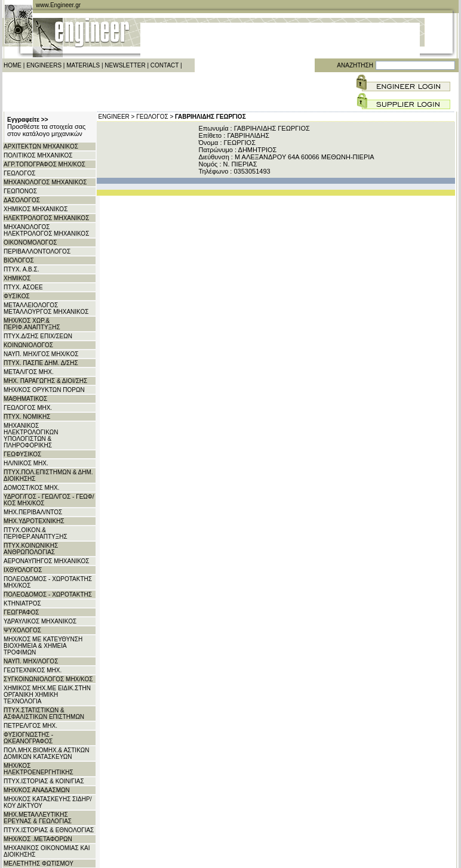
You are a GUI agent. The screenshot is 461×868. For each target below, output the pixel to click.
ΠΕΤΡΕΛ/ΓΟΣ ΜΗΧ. (30, 726)
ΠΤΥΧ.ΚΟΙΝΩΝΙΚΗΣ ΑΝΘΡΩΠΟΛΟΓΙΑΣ (31, 549)
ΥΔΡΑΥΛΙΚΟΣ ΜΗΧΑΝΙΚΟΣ (40, 621)
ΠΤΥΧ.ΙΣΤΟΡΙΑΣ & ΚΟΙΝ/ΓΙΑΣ (44, 781)
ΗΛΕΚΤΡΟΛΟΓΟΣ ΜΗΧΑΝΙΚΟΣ (46, 218)
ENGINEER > (117, 117)
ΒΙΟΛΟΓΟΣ (19, 260)
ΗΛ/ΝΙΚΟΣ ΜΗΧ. (26, 463)
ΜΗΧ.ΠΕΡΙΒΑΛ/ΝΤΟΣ (33, 512)
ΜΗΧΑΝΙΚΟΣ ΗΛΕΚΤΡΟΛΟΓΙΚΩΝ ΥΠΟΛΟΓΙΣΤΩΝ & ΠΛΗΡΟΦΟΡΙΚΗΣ (31, 435)
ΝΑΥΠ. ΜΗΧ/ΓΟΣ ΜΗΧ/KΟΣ (41, 354)
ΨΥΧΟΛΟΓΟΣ (22, 630)
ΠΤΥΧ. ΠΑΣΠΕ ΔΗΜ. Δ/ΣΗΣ (41, 363)
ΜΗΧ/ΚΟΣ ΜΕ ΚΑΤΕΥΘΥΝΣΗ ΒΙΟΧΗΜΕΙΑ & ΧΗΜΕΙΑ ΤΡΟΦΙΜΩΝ (43, 646)
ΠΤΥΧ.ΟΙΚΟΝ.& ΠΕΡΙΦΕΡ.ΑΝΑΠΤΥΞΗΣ (36, 533)
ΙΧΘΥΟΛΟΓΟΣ (23, 570)
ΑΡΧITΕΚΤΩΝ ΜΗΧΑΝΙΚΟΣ (41, 146)
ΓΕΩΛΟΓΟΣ (19, 173)
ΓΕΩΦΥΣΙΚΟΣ (22, 454)
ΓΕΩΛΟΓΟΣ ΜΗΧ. (28, 408)
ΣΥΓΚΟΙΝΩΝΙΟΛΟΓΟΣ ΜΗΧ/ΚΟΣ (48, 679)
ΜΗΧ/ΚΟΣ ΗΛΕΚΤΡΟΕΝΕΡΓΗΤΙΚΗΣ (39, 769)
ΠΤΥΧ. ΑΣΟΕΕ (23, 287)
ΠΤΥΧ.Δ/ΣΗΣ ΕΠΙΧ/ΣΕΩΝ (38, 336)
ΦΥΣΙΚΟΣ (17, 296)
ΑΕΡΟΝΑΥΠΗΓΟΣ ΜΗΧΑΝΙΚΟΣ (47, 561)
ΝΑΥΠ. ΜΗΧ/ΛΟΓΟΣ (31, 661)
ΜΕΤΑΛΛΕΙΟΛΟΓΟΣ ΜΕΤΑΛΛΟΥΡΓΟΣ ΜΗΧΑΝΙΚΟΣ (46, 308)
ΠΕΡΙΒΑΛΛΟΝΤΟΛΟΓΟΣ (37, 251)
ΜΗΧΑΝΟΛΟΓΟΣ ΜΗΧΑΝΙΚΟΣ (45, 182)
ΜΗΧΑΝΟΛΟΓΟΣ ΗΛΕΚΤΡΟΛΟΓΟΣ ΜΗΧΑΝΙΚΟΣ (46, 230)
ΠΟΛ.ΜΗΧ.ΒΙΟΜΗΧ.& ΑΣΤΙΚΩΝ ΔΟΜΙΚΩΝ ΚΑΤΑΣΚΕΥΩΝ (47, 753)
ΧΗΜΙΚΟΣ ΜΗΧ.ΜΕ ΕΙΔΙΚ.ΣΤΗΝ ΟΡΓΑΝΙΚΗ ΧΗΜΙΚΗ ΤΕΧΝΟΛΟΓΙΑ (47, 695)
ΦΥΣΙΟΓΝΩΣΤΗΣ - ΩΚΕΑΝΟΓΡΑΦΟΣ (28, 738)
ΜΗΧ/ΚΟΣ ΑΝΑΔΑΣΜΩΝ (37, 790)
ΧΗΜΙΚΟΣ (17, 278)
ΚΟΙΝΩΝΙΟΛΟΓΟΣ (28, 345)
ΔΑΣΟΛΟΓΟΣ (22, 200)
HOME (13, 65)
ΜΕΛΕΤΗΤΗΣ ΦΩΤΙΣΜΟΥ (39, 864)
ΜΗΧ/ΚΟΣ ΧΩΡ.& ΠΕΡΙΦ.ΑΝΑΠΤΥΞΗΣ (32, 324)
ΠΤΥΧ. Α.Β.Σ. (21, 269)
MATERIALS (83, 65)
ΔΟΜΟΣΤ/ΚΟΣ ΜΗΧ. (32, 488)
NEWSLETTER (125, 65)
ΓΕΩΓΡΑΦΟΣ (21, 612)
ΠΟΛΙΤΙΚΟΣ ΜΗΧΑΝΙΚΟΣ (38, 155)
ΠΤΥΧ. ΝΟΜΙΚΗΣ (27, 417)
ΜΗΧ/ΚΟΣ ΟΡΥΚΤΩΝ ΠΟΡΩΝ (44, 390)
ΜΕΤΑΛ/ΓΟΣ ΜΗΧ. (29, 372)
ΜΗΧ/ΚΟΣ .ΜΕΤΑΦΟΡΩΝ (38, 839)
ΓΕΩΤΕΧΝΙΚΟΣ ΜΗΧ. (33, 670)
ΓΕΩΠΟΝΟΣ (20, 191)
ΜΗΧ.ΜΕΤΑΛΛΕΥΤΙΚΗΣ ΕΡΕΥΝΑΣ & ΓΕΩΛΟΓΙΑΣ (38, 818)
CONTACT (165, 65)
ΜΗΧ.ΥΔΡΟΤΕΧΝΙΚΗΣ (34, 521)
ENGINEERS (44, 65)
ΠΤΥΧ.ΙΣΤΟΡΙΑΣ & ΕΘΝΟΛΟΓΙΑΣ (49, 830)
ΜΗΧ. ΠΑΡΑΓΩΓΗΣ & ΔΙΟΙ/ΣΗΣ (45, 381)
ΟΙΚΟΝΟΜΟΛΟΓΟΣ (30, 243)
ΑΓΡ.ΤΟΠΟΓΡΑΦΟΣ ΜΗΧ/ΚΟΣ (44, 164)
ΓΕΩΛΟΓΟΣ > (155, 117)
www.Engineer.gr (58, 5)
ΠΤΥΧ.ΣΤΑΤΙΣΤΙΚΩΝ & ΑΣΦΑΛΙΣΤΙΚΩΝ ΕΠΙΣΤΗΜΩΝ (44, 713)
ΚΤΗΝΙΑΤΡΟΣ (22, 603)
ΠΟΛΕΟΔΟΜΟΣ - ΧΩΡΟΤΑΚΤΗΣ (48, 594)
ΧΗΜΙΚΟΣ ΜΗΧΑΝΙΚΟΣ (36, 209)
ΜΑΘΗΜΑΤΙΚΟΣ (25, 399)
